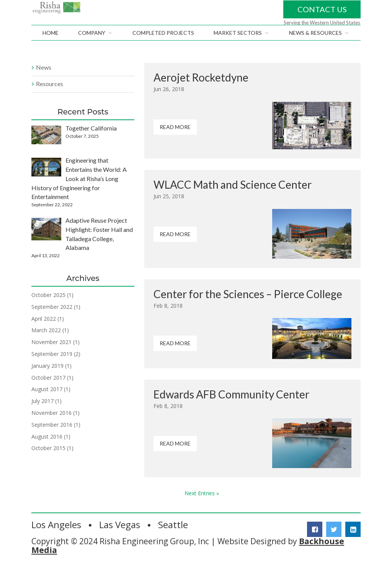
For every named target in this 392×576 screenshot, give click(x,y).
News (44, 82)
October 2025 (48, 310)
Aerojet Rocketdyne (201, 92)
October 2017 (48, 392)
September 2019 (52, 369)
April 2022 (44, 333)
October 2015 (48, 463)
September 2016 (52, 440)
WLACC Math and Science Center (233, 199)
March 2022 (46, 345)
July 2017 (42, 416)
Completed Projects (163, 48)
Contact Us (322, 16)
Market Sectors (238, 48)
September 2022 (52, 322)
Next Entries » (202, 508)
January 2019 (47, 381)
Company (92, 48)
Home (51, 48)
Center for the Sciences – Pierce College (248, 308)
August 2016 (47, 451)
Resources (50, 99)
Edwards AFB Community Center (231, 409)
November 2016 (51, 428)
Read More (175, 142)
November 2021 (51, 357)
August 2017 (47, 404)
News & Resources (315, 48)
